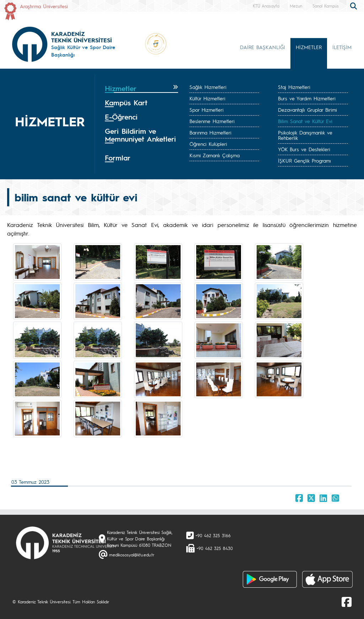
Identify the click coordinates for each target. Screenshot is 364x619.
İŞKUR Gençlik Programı (304, 160)
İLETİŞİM (342, 47)
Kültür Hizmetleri (207, 98)
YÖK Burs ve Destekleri (304, 149)
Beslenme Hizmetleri (212, 121)
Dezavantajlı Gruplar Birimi (307, 110)
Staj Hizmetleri (294, 87)
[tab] (141, 89)
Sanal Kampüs (326, 6)
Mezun (296, 6)
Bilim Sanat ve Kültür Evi (305, 121)
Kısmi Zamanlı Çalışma (215, 155)
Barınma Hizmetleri (210, 132)
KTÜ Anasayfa (266, 6)
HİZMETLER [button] (309, 47)
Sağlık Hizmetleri (208, 87)
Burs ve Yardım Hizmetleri (307, 98)
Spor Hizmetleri (207, 110)
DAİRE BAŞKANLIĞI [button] (263, 47)
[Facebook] (347, 602)
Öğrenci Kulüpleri (208, 144)
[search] (354, 5)
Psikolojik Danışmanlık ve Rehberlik (305, 135)
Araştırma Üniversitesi (44, 6)
